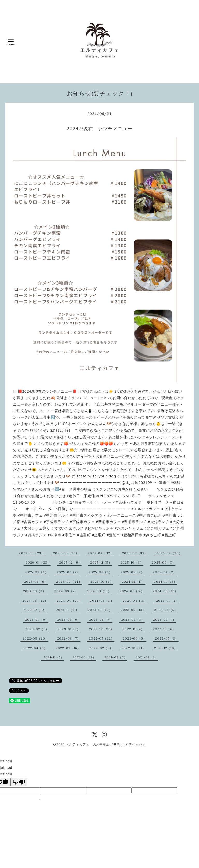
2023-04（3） (133, 619)
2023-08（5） (166, 610)
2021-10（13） (84, 657)
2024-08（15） (99, 591)
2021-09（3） (116, 657)
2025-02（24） (69, 582)
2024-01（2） (167, 600)
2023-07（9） (37, 619)
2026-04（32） (101, 553)
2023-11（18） (67, 610)
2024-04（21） (69, 600)
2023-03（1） (165, 619)
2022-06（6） (135, 638)
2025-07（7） (68, 572)
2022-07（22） (102, 638)
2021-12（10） (166, 648)
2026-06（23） (32, 553)
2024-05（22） (35, 600)
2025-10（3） (132, 562)
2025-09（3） (164, 562)
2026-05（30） (66, 553)
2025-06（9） (100, 572)
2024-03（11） (102, 600)
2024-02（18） (135, 600)
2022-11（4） (133, 629)
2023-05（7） (101, 619)
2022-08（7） (69, 638)
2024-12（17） (134, 582)
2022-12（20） (102, 629)
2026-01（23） (38, 562)
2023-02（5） (37, 629)
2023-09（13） (133, 610)
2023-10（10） (100, 610)
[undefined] (19, 782)
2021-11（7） (54, 657)
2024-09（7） (66, 591)
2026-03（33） (135, 553)
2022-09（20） (35, 638)
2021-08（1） (147, 657)
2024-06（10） (165, 591)
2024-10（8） (34, 591)
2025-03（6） (36, 582)
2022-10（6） (164, 629)
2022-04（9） (35, 648)
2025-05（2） (133, 572)
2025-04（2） (165, 572)
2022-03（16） (68, 648)
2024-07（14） (132, 591)
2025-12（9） (70, 562)
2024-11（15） (165, 582)
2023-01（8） (69, 629)
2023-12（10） (35, 610)
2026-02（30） (169, 553)
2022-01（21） (134, 648)
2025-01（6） (102, 582)
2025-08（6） (36, 572)
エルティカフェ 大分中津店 (88, 744)
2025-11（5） (101, 562)
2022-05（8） (167, 638)
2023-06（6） (69, 619)
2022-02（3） (101, 648)
